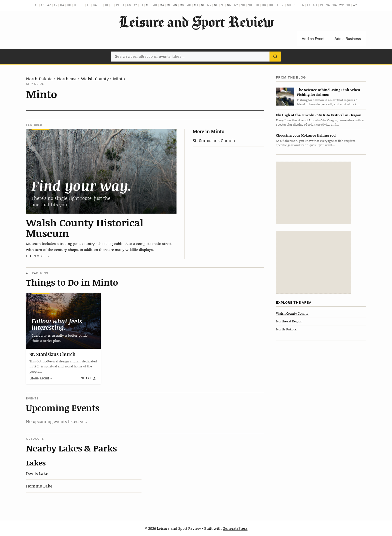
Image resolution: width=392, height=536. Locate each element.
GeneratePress (235, 528)
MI (168, 5)
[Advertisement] (313, 193)
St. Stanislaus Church (214, 140)
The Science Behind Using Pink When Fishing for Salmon (329, 92)
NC (243, 5)
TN (302, 5)
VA (328, 5)
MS (182, 5)
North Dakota (39, 79)
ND (250, 5)
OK (264, 5)
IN (118, 5)
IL (112, 5)
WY (355, 5)
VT (322, 5)
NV (209, 5)
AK (43, 5)
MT (196, 5)
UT (315, 5)
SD (296, 5)
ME (148, 5)
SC (289, 5)
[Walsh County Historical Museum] (101, 171)
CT (76, 5)
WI (348, 5)
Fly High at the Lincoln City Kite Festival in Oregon (319, 115)
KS (129, 5)
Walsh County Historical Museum (85, 228)
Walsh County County (292, 313)
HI (101, 5)
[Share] (88, 378)
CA (62, 5)
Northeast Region (289, 321)
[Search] (275, 57)
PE (277, 5)
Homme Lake (39, 486)
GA (95, 5)
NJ (223, 5)
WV (342, 5)
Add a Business (348, 39)
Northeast (67, 79)
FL (89, 5)
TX (309, 5)
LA (142, 5)
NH (216, 5)
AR (56, 5)
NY (236, 5)
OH (257, 5)
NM (229, 5)
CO (69, 5)
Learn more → (38, 256)
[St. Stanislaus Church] (63, 321)
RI (283, 5)
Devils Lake (37, 473)
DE (82, 5)
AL (37, 5)
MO (189, 5)
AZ (49, 5)
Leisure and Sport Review (196, 22)
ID (107, 5)
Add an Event (313, 39)
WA (335, 5)
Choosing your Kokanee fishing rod (306, 135)
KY (135, 5)
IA (123, 5)
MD (155, 5)
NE (203, 5)
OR (271, 5)
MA (162, 5)
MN (175, 5)
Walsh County (95, 79)
